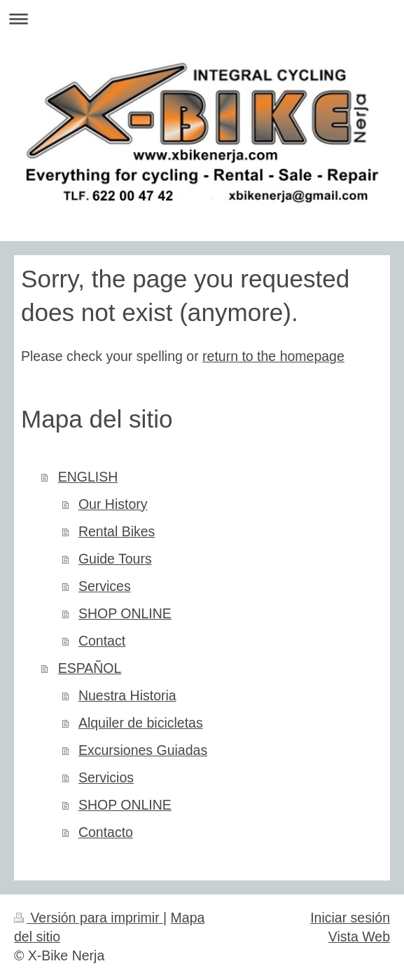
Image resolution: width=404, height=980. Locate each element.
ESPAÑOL (90, 668)
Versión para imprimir (89, 918)
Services (105, 586)
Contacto (106, 832)
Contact (102, 641)
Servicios (106, 777)
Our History (113, 504)
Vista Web (359, 937)
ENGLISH (88, 477)
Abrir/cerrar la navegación (202, 19)
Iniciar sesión (350, 918)
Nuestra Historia (127, 695)
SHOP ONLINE (125, 613)
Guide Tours (115, 559)
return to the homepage (273, 356)
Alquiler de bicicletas (141, 723)
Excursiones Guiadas (143, 750)
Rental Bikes (117, 531)
